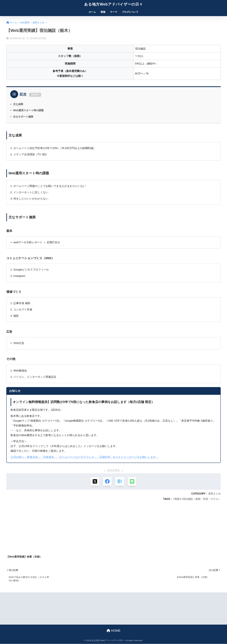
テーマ (114, 12)
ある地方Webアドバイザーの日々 (113, 4)
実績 (177, 499)
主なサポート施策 (23, 117)
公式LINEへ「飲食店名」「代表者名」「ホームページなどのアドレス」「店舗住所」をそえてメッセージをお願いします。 (84, 457)
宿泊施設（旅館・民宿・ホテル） (202, 499)
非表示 (35, 95)
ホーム (92, 12)
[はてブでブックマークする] (120, 481)
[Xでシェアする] (95, 481)
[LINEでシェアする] (132, 481)
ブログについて (130, 12)
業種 (103, 12)
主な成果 (18, 104)
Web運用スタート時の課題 (28, 110)
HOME (114, 631)
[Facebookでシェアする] (107, 481)
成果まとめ (214, 494)
